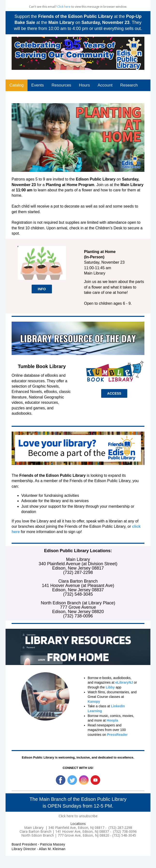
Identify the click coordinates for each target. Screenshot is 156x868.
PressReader (117, 735)
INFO (42, 289)
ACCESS (114, 393)
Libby (110, 687)
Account (105, 85)
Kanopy (94, 702)
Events (38, 85)
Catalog (17, 85)
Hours (84, 85)
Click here (64, 7)
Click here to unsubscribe (78, 816)
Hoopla (112, 720)
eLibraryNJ (124, 682)
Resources (61, 85)
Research (129, 85)
